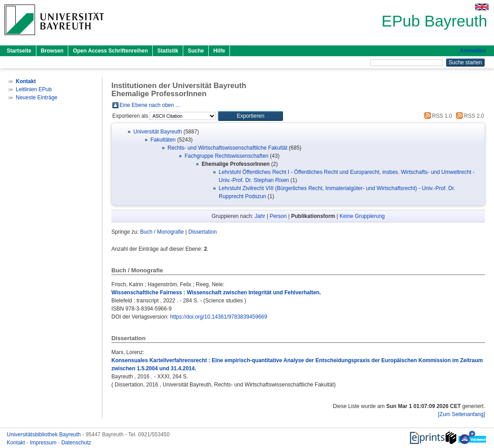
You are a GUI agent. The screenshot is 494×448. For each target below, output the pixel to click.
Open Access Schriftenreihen (110, 51)
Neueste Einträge (37, 98)
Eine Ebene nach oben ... (150, 105)
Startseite (19, 51)
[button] (250, 116)
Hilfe (219, 51)
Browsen (52, 51)
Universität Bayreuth (158, 132)
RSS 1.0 (437, 116)
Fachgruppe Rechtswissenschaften (227, 156)
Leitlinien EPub (34, 89)
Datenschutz (76, 443)
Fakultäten (163, 140)
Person (278, 216)
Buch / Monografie (162, 232)
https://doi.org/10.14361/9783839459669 (219, 317)
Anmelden (473, 51)
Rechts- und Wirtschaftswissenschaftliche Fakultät (227, 148)
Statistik (168, 51)
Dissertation (202, 232)
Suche (196, 51)
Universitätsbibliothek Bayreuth (44, 435)
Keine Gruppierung (362, 216)
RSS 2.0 (469, 116)
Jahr (260, 216)
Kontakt (17, 443)
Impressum (44, 443)
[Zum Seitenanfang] (461, 414)
